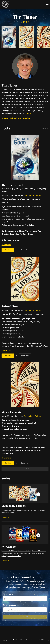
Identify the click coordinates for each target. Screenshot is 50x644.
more (28, 114)
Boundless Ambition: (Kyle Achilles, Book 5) (16, 551)
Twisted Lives (10, 306)
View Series (5, 517)
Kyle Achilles (9, 547)
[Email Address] (25, 610)
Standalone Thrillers (33, 195)
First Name (8, 594)
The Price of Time (30, 510)
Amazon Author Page (11, 118)
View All (45, 128)
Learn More (25, 250)
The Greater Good (12, 185)
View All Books (25, 469)
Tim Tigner (16, 640)
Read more (6, 245)
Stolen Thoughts (11, 412)
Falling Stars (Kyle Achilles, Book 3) (25, 553)
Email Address (10, 605)
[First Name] (25, 599)
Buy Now (8, 250)
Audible (27, 118)
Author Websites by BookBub (35, 640)
